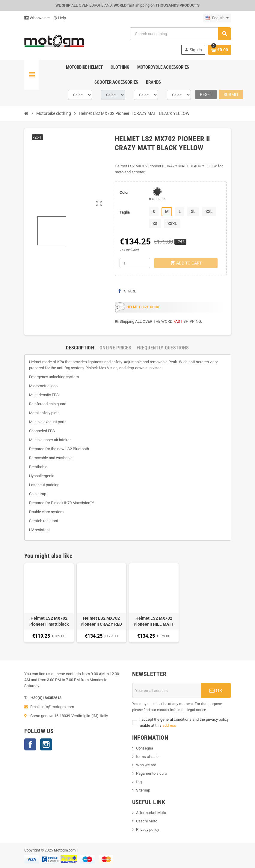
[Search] (180, 34)
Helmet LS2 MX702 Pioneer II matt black (49, 621)
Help (60, 18)
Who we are (37, 18)
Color (124, 192)
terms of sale (147, 757)
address (169, 725)
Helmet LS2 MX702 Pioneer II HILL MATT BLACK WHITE (154, 621)
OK (216, 690)
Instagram (46, 744)
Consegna (145, 748)
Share (127, 291)
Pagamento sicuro (151, 773)
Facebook (30, 744)
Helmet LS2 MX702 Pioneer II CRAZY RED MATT (101, 621)
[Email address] (167, 690)
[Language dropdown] (217, 18)
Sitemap (143, 790)
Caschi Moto (147, 821)
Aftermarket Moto (151, 813)
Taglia (125, 212)
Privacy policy (148, 829)
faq (139, 782)
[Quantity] (135, 263)
